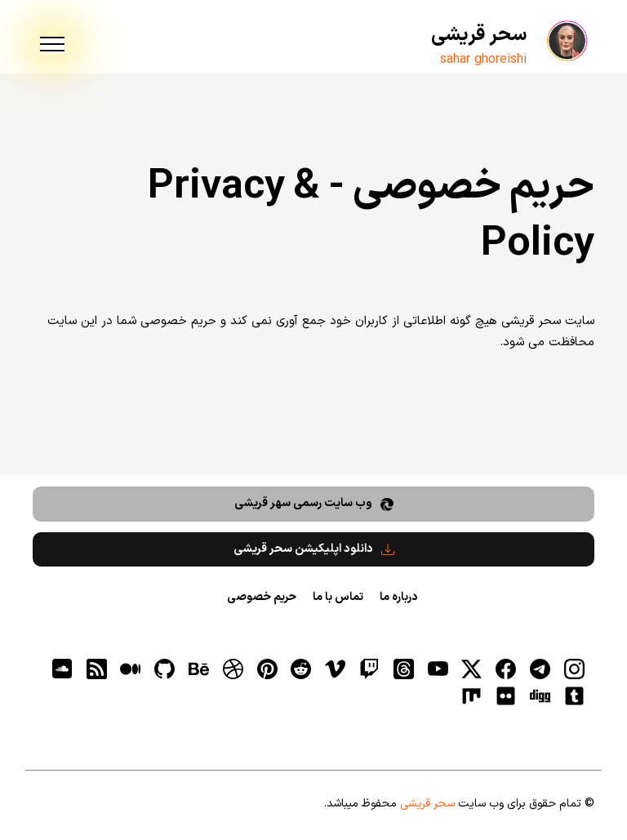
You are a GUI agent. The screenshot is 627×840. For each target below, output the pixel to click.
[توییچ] (369, 669)
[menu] (52, 45)
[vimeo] (336, 669)
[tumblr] (574, 696)
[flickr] (506, 696)
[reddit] (301, 669)
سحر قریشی (479, 35)
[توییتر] (472, 669)
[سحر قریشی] (566, 41)
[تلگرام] (540, 669)
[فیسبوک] (506, 669)
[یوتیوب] (438, 669)
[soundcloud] (62, 669)
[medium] (131, 669)
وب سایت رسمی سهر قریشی (314, 503)
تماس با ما (338, 597)
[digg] (540, 696)
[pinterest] (267, 669)
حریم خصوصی (262, 597)
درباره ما (398, 597)
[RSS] (96, 669)
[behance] (198, 669)
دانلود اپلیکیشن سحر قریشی (314, 549)
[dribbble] (233, 669)
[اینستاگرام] (574, 669)
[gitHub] (165, 669)
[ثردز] (403, 669)
